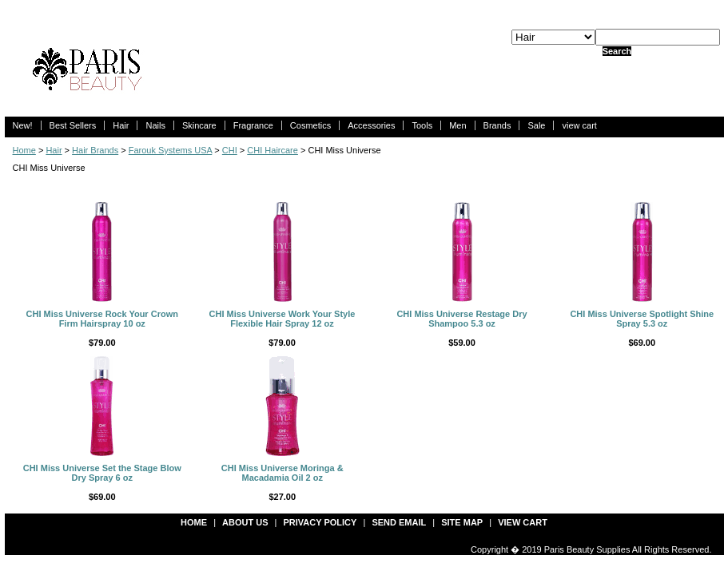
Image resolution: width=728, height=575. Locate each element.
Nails (155, 125)
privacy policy (320, 522)
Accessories (371, 125)
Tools (422, 125)
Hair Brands (95, 150)
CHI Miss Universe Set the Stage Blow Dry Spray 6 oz (102, 473)
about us (245, 522)
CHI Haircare (273, 150)
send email (399, 522)
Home (24, 150)
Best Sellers (73, 125)
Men (457, 125)
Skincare (199, 125)
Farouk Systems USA (171, 150)
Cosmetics (310, 125)
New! (23, 125)
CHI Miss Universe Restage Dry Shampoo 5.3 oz (461, 319)
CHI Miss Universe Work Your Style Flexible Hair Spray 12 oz (282, 319)
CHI (230, 150)
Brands (497, 125)
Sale (536, 125)
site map (462, 522)
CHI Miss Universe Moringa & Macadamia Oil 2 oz (282, 473)
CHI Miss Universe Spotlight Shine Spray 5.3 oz (642, 319)
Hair (121, 125)
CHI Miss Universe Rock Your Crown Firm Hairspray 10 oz (102, 319)
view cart (579, 125)
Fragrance (253, 125)
